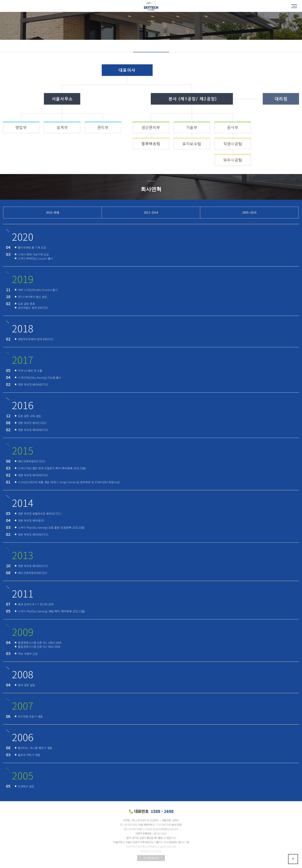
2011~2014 (151, 212)
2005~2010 (249, 212)
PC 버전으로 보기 (151, 858)
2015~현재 (52, 212)
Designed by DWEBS (151, 851)
